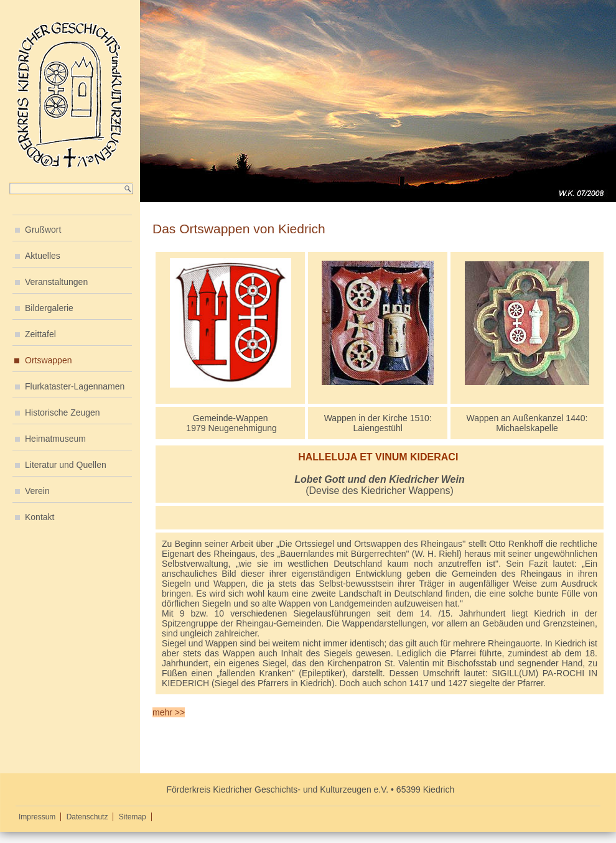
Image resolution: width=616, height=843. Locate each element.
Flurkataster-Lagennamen (75, 386)
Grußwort (43, 230)
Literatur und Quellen (66, 465)
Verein (37, 491)
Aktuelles (43, 256)
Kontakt (40, 517)
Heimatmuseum (55, 439)
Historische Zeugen (63, 412)
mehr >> (169, 712)
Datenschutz (87, 817)
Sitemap (133, 817)
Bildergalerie (49, 308)
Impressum (37, 817)
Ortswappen (48, 360)
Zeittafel (40, 334)
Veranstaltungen (56, 282)
